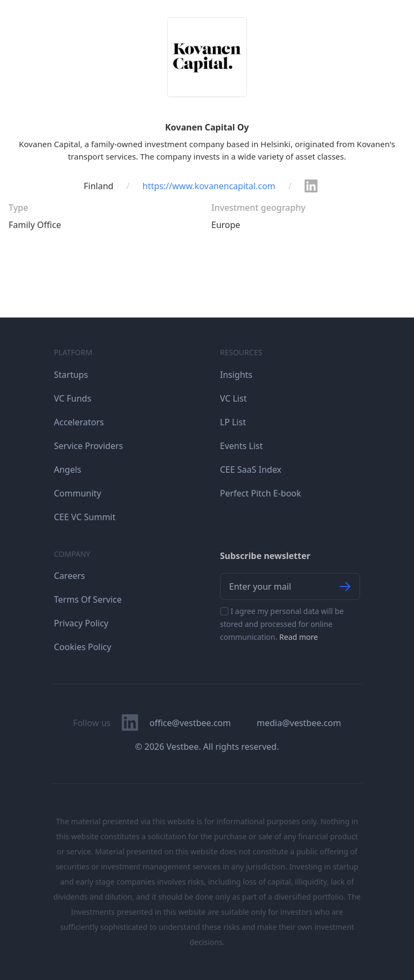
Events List (241, 446)
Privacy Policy (81, 623)
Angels (68, 470)
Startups (71, 375)
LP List (233, 422)
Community (78, 493)
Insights (236, 375)
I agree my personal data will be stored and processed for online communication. (282, 624)
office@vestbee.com (190, 723)
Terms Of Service (88, 599)
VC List (233, 398)
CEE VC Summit (85, 517)
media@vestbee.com (299, 723)
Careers (70, 576)
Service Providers (88, 446)
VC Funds (73, 398)
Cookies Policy (82, 647)
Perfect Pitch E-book (261, 493)
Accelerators (79, 422)
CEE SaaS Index (251, 470)
